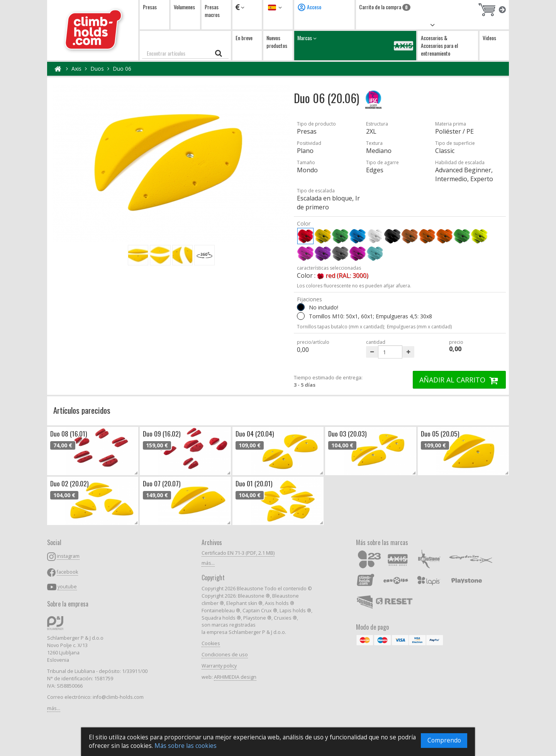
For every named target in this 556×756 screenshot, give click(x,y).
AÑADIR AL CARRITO (459, 380)
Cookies (211, 643)
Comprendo (444, 740)
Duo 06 (122, 69)
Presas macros (212, 11)
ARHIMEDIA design (235, 677)
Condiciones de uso (225, 655)
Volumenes (184, 7)
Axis (76, 69)
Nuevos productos (277, 42)
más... (54, 708)
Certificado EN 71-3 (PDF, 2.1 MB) (238, 553)
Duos (97, 69)
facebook (67, 572)
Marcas (355, 45)
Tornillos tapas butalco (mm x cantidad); (341, 327)
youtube (67, 587)
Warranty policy (219, 666)
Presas (150, 7)
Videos (489, 38)
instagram (68, 556)
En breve (244, 38)
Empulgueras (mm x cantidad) (419, 327)
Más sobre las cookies (186, 746)
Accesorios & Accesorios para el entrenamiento (439, 45)
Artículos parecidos (82, 410)
